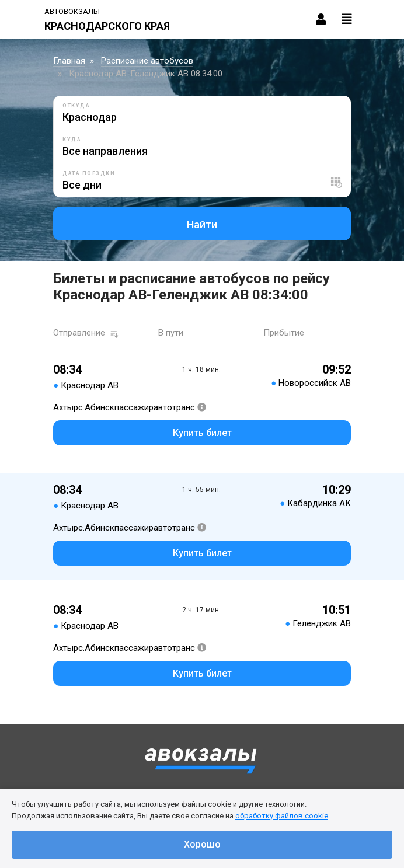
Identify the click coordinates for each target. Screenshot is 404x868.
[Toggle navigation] (347, 19)
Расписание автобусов (147, 61)
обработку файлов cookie (282, 816)
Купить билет (202, 433)
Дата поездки (89, 173)
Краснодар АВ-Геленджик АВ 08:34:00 (146, 74)
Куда (72, 140)
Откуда (76, 106)
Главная (69, 61)
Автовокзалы (72, 11)
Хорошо (202, 844)
